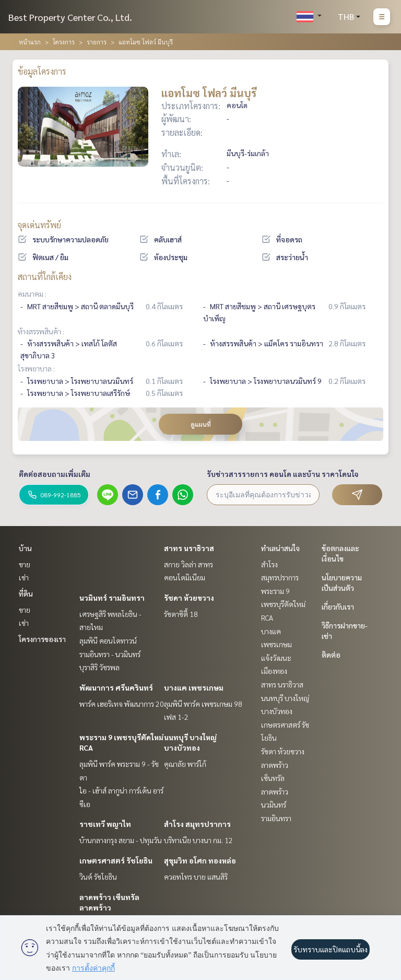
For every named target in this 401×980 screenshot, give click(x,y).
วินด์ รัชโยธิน (98, 877)
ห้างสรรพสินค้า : (41, 331)
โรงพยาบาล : (36, 368)
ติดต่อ (331, 655)
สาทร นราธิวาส (189, 548)
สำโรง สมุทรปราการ (197, 824)
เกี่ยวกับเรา (338, 606)
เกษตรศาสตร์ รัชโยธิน (116, 860)
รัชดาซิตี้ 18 (181, 614)
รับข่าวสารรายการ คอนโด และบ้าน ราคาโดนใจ (283, 474)
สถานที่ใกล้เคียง (45, 277)
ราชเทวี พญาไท (105, 824)
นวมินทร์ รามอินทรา (112, 598)
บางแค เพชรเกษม (194, 687)
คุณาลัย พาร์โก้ (185, 764)
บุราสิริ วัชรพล (99, 667)
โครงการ (64, 42)
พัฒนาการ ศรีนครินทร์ (116, 687)
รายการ (97, 42)
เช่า (24, 577)
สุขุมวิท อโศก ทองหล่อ (200, 860)
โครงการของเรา (42, 639)
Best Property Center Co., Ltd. (70, 17)
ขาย (25, 564)
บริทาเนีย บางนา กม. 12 (198, 840)
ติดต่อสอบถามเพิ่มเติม (55, 474)
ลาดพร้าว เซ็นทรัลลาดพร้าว (275, 778)
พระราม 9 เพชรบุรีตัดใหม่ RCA (283, 604)
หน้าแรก (30, 42)
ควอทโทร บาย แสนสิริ (196, 877)
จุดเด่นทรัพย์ (39, 225)
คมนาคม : (32, 294)
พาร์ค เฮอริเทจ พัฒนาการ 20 (122, 704)
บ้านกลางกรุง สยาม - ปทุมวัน (121, 840)
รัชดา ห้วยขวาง (189, 598)
